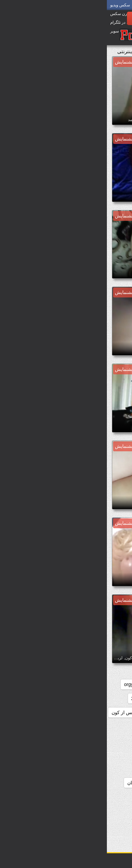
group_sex (64, 684)
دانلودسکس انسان (39, 783)
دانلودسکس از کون (24, 712)
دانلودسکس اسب (59, 727)
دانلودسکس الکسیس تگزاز (97, 769)
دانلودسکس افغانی (105, 741)
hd (40, 684)
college (93, 684)
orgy (22, 684)
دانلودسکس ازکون (106, 727)
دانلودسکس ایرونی (55, 811)
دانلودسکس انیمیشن (104, 797)
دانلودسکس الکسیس (54, 755)
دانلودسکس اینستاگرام (102, 825)
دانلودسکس (82, 698)
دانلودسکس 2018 (42, 698)
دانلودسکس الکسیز (105, 755)
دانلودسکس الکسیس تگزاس (96, 783)
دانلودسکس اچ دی (55, 797)
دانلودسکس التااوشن (55, 741)
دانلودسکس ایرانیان (105, 811)
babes (118, 684)
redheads (114, 698)
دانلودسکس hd (109, 712)
